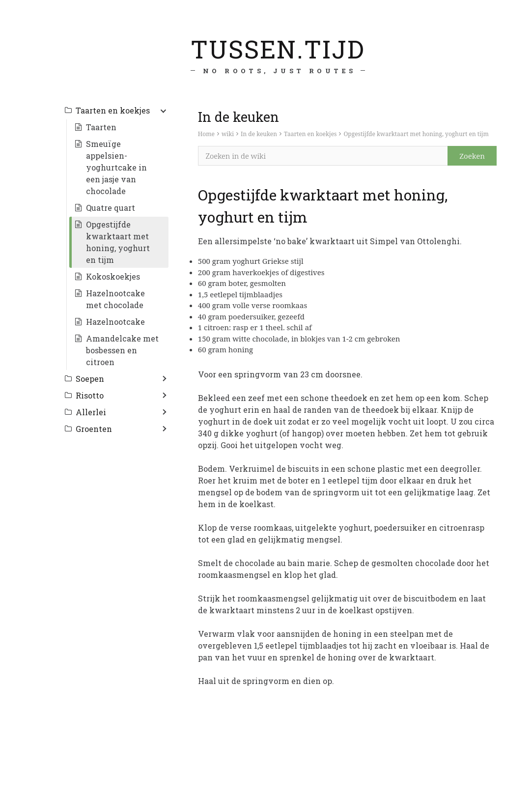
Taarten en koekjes (310, 134)
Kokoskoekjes (113, 276)
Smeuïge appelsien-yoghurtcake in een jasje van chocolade (116, 167)
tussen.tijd (277, 49)
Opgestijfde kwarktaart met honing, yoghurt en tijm (416, 134)
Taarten (101, 127)
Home (206, 134)
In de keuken (259, 134)
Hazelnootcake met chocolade (115, 299)
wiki (228, 134)
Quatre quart (111, 208)
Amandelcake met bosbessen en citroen (122, 350)
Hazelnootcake (115, 322)
